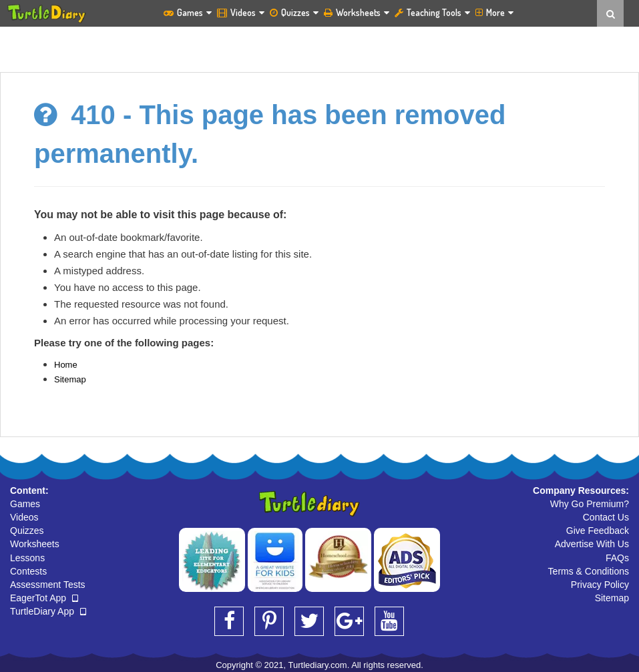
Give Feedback (598, 531)
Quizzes (294, 12)
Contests (28, 571)
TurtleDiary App (48, 611)
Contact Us (606, 517)
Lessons (27, 558)
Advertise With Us (592, 544)
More (494, 12)
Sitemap (70, 379)
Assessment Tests (48, 585)
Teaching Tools (432, 12)
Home (66, 365)
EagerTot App (44, 598)
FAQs (617, 558)
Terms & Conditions (589, 571)
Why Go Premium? (590, 504)
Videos (241, 12)
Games (188, 12)
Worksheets (357, 12)
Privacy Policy (600, 585)
